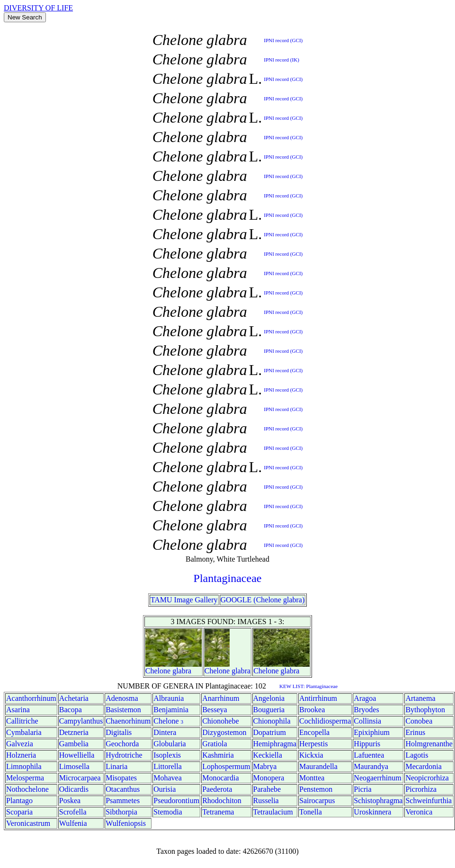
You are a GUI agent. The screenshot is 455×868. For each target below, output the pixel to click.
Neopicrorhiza (427, 778)
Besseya (214, 710)
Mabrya (265, 766)
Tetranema (218, 812)
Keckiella (268, 755)
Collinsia (367, 721)
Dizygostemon (224, 732)
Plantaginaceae (228, 578)
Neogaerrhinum (377, 778)
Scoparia (19, 812)
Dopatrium (270, 732)
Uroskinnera (372, 812)
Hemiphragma (275, 744)
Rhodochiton (222, 801)
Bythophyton (425, 710)
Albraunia (169, 698)
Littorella (168, 766)
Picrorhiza (421, 789)
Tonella (311, 812)
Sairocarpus (317, 801)
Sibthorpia (121, 812)
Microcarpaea (80, 778)
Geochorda (122, 744)
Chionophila (272, 721)
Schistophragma (378, 801)
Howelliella (77, 755)
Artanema (420, 698)
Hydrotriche (124, 755)
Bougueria (269, 710)
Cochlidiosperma (325, 721)
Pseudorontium (176, 801)
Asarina (18, 710)
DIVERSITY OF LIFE (38, 8)
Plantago (19, 801)
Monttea (312, 778)
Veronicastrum (28, 823)
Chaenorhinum (128, 721)
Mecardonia (423, 766)
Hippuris (367, 744)
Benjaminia (171, 710)
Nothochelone (27, 789)
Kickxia (311, 755)
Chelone (158, 671)
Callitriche (22, 721)
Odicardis (74, 789)
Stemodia (168, 812)
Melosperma (25, 778)
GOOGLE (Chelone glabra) (263, 600)
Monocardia (220, 778)
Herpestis (313, 744)
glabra (182, 671)
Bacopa (71, 710)
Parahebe (267, 789)
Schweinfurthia (428, 801)
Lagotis (417, 755)
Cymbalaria (24, 732)
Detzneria (74, 732)
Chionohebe (220, 721)
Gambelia (74, 744)
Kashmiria (218, 755)
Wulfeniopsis (126, 823)
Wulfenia (73, 823)
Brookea (312, 710)
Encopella (314, 732)
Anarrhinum (221, 698)
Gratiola (214, 744)
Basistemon (123, 710)
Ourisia (165, 789)
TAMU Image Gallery (184, 600)
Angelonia (269, 698)
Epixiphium (372, 732)
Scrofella (73, 812)
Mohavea (168, 778)
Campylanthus (81, 721)
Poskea (70, 801)
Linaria (116, 766)
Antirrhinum (318, 698)
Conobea (419, 721)
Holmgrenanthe (429, 744)
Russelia (266, 801)
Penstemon (316, 789)
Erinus (415, 732)
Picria (362, 789)
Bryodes (366, 710)
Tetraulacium (273, 812)
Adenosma (122, 698)
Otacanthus (123, 789)
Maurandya (371, 766)
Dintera (165, 732)
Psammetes (123, 801)
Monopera (269, 778)
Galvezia (20, 744)
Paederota (217, 789)
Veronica (419, 812)
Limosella (74, 766)
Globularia (170, 744)
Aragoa (365, 698)
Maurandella (318, 766)
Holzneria (21, 755)
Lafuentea (369, 755)
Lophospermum (226, 766)
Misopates (121, 778)
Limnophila (24, 766)
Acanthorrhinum (31, 698)
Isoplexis (167, 755)
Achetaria (74, 698)
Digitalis (119, 732)
